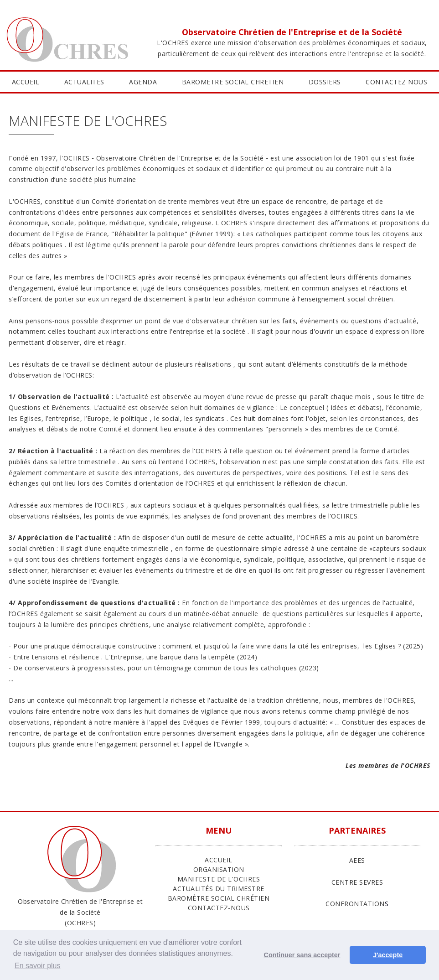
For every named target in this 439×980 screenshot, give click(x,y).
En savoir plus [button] (38, 966)
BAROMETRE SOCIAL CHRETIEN (233, 82)
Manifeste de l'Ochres (219, 879)
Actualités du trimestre (219, 889)
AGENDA (143, 82)
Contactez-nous (219, 908)
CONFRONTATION (355, 904)
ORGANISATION (219, 869)
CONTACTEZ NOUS (396, 82)
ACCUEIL (26, 82)
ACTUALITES (84, 82)
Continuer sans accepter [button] (302, 955)
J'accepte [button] (388, 955)
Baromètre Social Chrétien (219, 898)
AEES (357, 860)
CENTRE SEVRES (357, 882)
